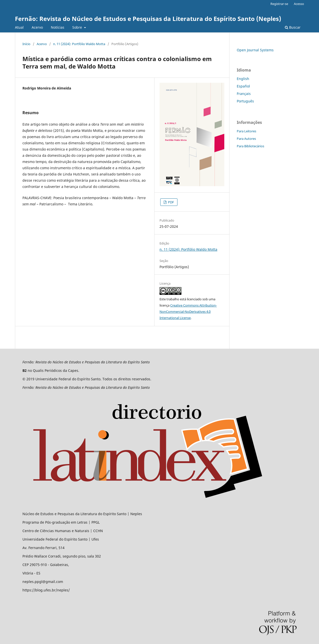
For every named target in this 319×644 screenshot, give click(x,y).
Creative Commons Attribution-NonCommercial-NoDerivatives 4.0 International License (188, 312)
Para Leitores (246, 131)
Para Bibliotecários (250, 146)
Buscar (293, 27)
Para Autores (246, 139)
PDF (171, 202)
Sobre (78, 27)
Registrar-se (279, 4)
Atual (19, 27)
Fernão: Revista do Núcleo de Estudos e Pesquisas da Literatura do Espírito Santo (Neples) (148, 19)
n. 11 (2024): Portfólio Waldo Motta (79, 44)
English (243, 79)
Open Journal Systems (255, 50)
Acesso (299, 4)
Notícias (58, 27)
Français (244, 94)
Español (243, 86)
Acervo (37, 27)
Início (26, 44)
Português (245, 101)
